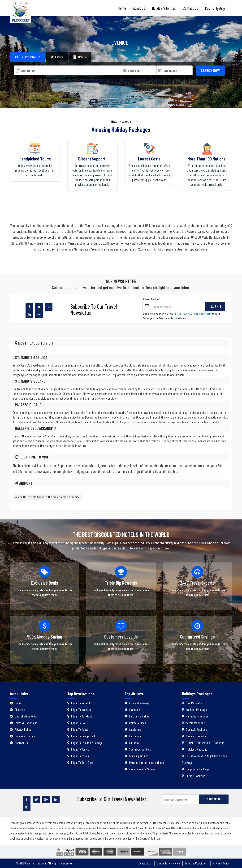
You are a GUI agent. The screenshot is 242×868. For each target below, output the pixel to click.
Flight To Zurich (78, 756)
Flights (57, 57)
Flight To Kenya (78, 729)
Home (122, 8)
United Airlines (135, 723)
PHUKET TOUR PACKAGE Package (203, 743)
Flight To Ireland (79, 703)
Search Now (210, 70)
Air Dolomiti (134, 736)
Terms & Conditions (24, 723)
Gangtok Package (194, 729)
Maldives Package (195, 749)
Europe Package (194, 776)
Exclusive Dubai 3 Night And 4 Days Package (204, 759)
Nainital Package (194, 736)
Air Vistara (133, 729)
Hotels (80, 57)
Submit (216, 306)
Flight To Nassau (79, 710)
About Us (139, 8)
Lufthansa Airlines (138, 716)
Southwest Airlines (138, 749)
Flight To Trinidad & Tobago (85, 743)
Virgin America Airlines (140, 769)
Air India (132, 743)
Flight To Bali (77, 723)
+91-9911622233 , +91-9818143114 (192, 314)
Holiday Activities (164, 8)
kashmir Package (194, 710)
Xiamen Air (133, 710)
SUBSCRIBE (214, 799)
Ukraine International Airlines (144, 762)
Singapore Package (196, 769)
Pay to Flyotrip (215, 8)
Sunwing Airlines (136, 756)
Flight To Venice (78, 749)
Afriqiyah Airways (137, 703)
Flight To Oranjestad (81, 736)
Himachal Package (195, 716)
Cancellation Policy (24, 716)
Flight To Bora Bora (80, 762)
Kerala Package (193, 723)
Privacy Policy (21, 729)
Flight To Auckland (80, 716)
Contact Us (190, 8)
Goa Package (192, 703)
